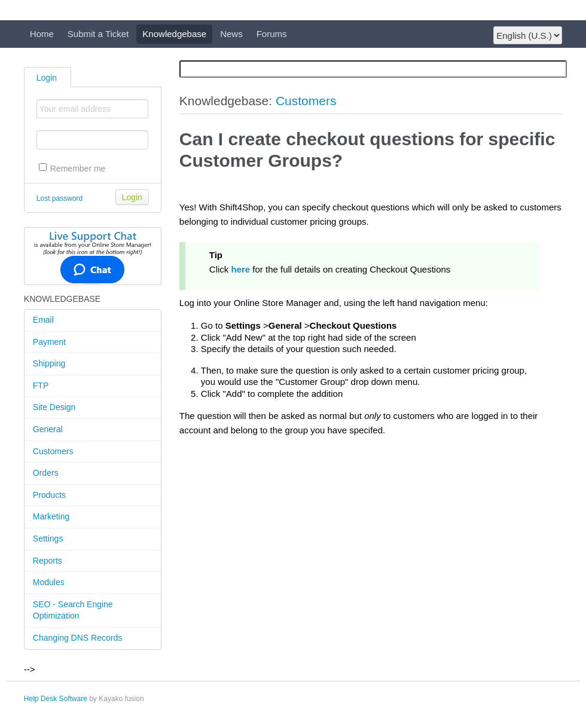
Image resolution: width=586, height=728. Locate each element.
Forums (272, 34)
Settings (48, 539)
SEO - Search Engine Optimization (73, 610)
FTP (41, 386)
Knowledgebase (174, 34)
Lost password (59, 198)
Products (49, 495)
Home (42, 34)
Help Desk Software (56, 699)
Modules (49, 582)
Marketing (51, 516)
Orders (46, 473)
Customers (53, 451)
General (48, 429)
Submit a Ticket (98, 34)
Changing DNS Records (77, 638)
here (240, 269)
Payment (49, 342)
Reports (48, 561)
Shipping (49, 363)
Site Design (54, 407)
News (231, 34)
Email (43, 320)
